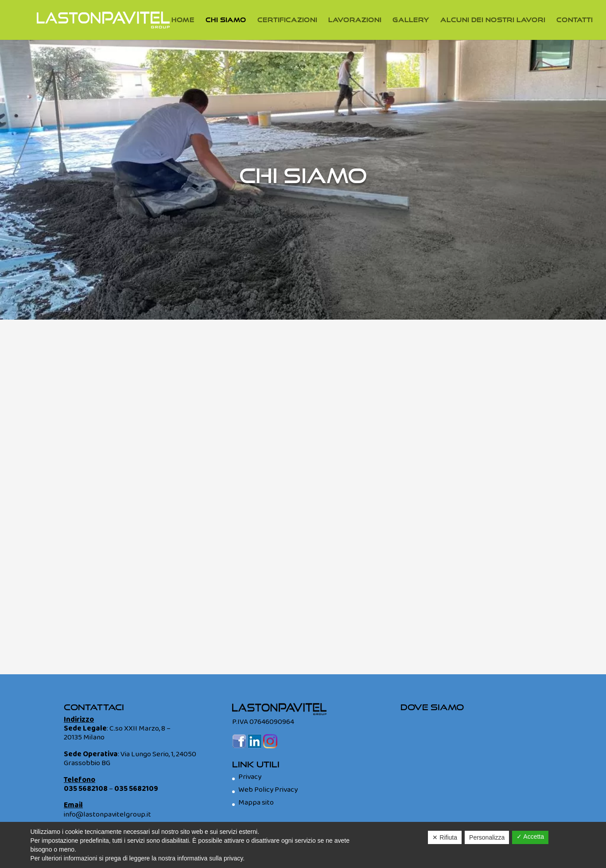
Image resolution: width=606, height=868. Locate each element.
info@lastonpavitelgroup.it (107, 815)
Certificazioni (287, 20)
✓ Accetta (530, 837)
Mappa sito (256, 803)
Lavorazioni (355, 20)
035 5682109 (136, 789)
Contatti (575, 20)
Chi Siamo (226, 20)
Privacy (250, 777)
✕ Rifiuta (445, 837)
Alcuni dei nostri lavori (493, 20)
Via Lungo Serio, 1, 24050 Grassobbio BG (130, 759)
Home (183, 20)
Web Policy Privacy (268, 790)
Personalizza (487, 837)
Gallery (411, 20)
